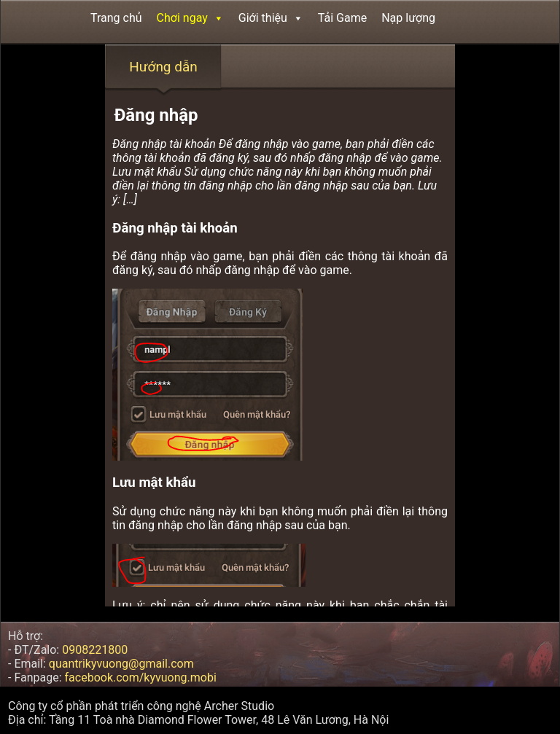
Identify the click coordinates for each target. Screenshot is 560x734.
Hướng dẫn (163, 67)
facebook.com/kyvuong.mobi (141, 678)
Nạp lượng (408, 18)
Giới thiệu (271, 18)
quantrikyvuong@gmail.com (121, 664)
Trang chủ (116, 18)
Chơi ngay (190, 18)
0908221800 (95, 650)
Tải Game (342, 18)
